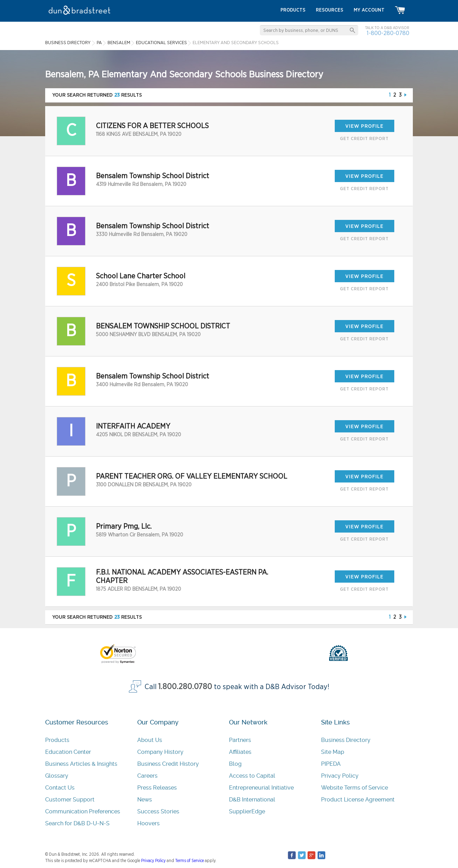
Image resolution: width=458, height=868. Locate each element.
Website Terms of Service (355, 788)
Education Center (68, 752)
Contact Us (60, 788)
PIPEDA (331, 764)
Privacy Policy (340, 776)
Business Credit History (168, 764)
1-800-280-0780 (388, 33)
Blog (235, 764)
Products (57, 740)
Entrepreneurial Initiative (261, 788)
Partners (240, 740)
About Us (150, 740)
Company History (160, 752)
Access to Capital (252, 776)
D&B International (252, 800)
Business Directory (346, 740)
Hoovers (148, 823)
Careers (147, 776)
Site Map (333, 752)
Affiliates (240, 752)
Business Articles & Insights (81, 764)
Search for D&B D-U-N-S (77, 823)
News (145, 800)
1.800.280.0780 (185, 687)
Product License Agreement (358, 800)
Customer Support (70, 800)
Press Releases (157, 788)
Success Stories (158, 811)
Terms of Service (189, 861)
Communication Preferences (83, 811)
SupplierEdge (247, 811)
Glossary (57, 776)
